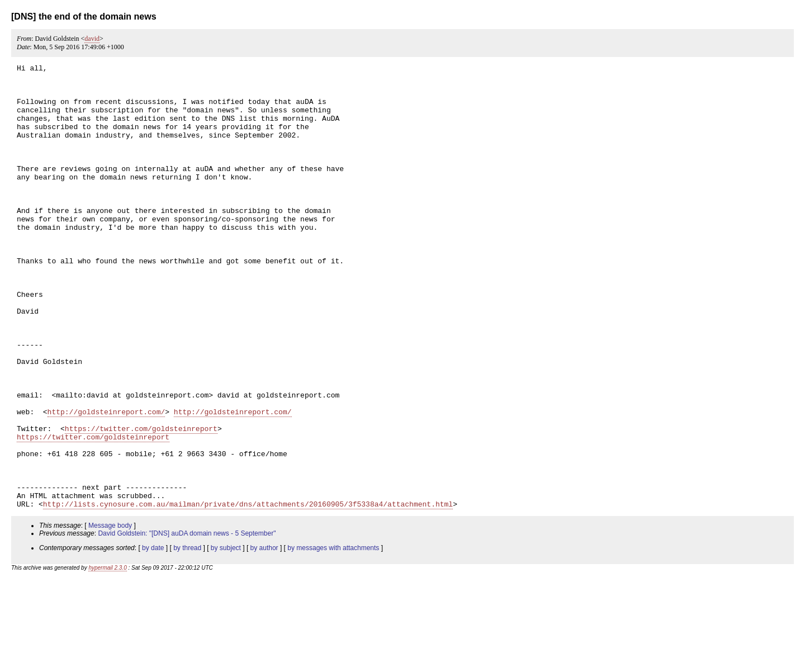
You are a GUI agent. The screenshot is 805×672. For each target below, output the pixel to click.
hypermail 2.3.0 (107, 657)
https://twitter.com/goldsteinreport (141, 502)
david (92, 39)
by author (264, 637)
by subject (226, 637)
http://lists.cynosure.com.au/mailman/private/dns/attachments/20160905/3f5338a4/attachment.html (248, 593)
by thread (187, 637)
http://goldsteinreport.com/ (106, 482)
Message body (110, 614)
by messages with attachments (333, 637)
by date (153, 637)
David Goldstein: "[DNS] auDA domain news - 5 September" (187, 622)
